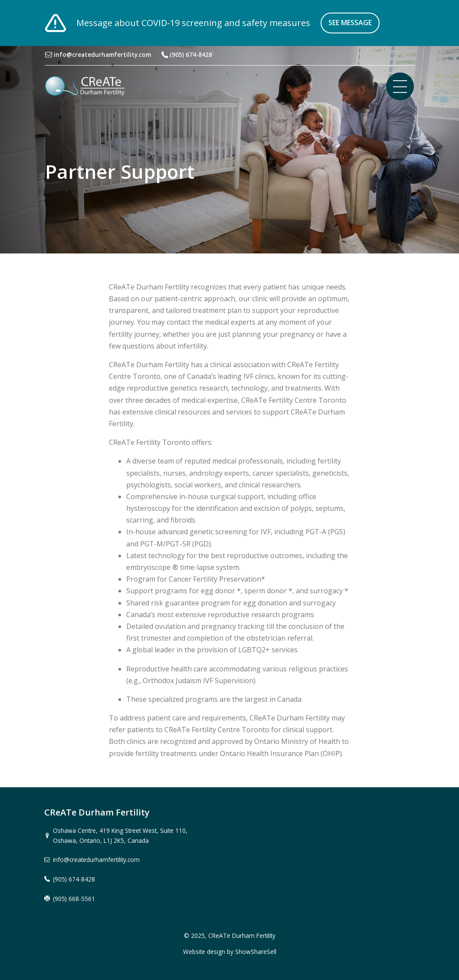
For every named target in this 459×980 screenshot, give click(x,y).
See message (350, 23)
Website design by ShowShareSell (230, 952)
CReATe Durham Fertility (242, 936)
